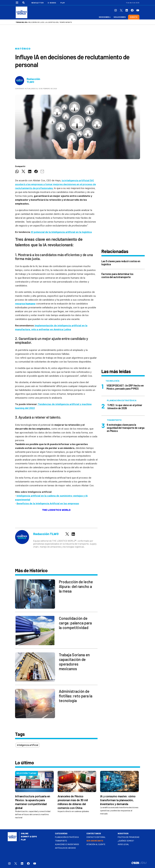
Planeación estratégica (67, 837)
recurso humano (25, 304)
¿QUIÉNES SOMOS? (126, 841)
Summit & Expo (29, 837)
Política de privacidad (129, 837)
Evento (134, 17)
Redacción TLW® (33, 81)
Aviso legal (123, 844)
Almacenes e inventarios (67, 844)
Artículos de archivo (65, 848)
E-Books (52, 3)
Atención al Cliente (96, 844)
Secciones (104, 17)
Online (25, 834)
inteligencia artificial (28, 745)
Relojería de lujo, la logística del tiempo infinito (50, 22)
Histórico (23, 49)
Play (63, 3)
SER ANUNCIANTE (95, 841)
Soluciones (120, 17)
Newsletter (38, 3)
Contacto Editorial (96, 837)
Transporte (61, 841)
